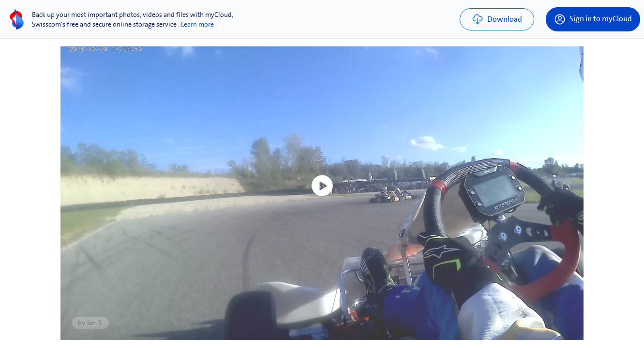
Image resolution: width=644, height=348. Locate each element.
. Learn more (196, 24)
